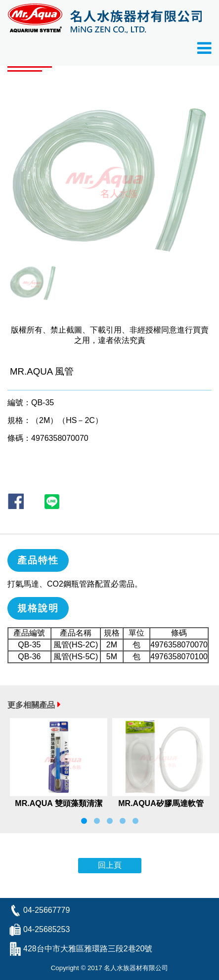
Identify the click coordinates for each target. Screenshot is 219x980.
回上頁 (110, 865)
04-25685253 (46, 929)
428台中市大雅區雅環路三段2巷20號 (88, 949)
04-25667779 (46, 910)
